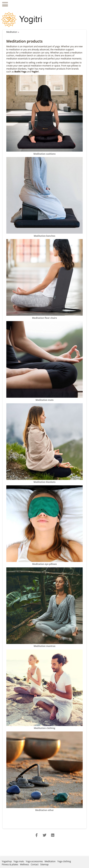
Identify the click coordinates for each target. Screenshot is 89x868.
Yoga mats (19, 861)
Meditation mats (44, 398)
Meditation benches (44, 234)
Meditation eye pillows (44, 563)
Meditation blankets (44, 481)
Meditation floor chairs (44, 316)
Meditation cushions (44, 152)
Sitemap (44, 864)
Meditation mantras (44, 645)
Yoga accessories (34, 861)
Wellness (24, 864)
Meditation (12, 32)
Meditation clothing (44, 727)
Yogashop (7, 861)
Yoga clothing (64, 861)
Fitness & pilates (10, 864)
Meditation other (44, 809)
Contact (35, 864)
